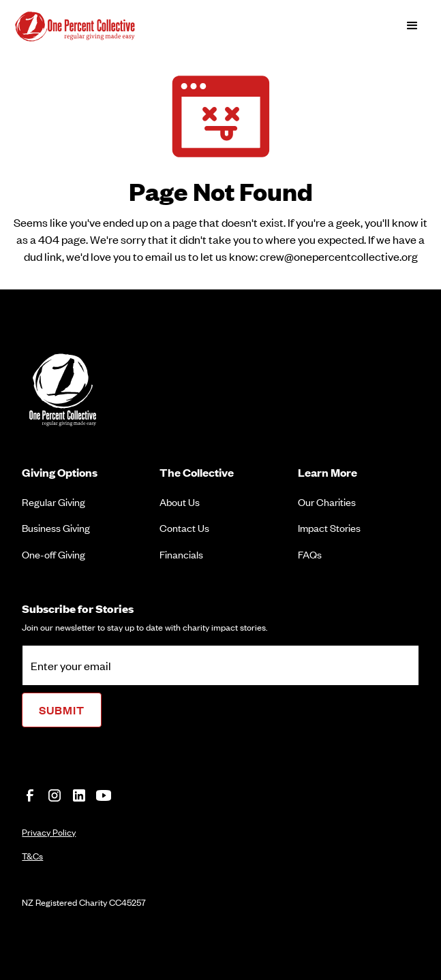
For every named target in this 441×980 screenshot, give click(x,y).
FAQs (310, 554)
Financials (181, 554)
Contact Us (184, 527)
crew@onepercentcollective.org (339, 256)
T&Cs (32, 856)
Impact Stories (329, 527)
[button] (412, 26)
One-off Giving (54, 554)
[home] (87, 26)
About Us (180, 502)
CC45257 (127, 902)
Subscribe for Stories (78, 608)
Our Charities (327, 502)
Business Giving (56, 527)
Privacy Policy (49, 832)
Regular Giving (54, 502)
